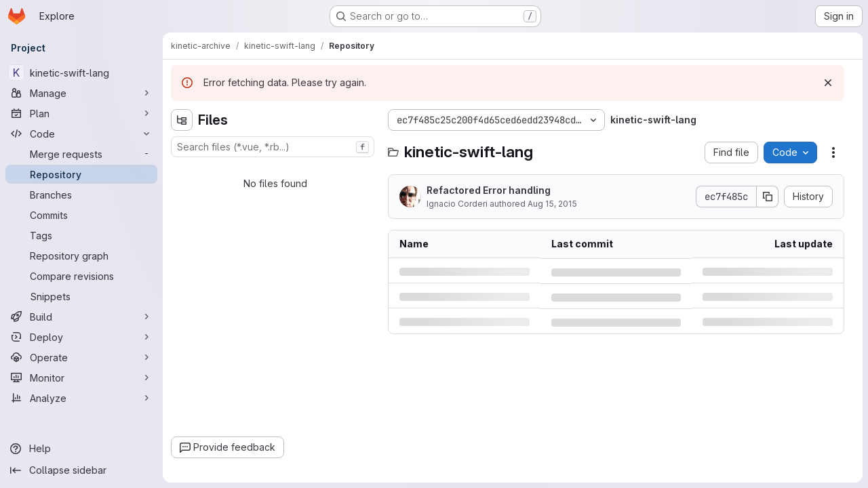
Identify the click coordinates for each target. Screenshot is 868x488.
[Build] (81, 317)
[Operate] (81, 357)
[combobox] (273, 147)
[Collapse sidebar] (81, 470)
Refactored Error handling (489, 190)
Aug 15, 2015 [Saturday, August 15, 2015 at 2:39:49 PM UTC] (552, 204)
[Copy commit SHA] (768, 197)
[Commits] (81, 215)
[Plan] (81, 113)
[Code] (81, 134)
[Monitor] (81, 378)
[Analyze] (81, 398)
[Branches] (81, 195)
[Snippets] (81, 296)
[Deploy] (81, 337)
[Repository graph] (81, 256)
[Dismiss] (828, 83)
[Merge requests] (81, 154)
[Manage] (81, 93)
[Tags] (81, 235)
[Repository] (81, 174)
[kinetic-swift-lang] (81, 73)
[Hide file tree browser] (182, 120)
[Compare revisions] (81, 276)
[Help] (81, 449)
